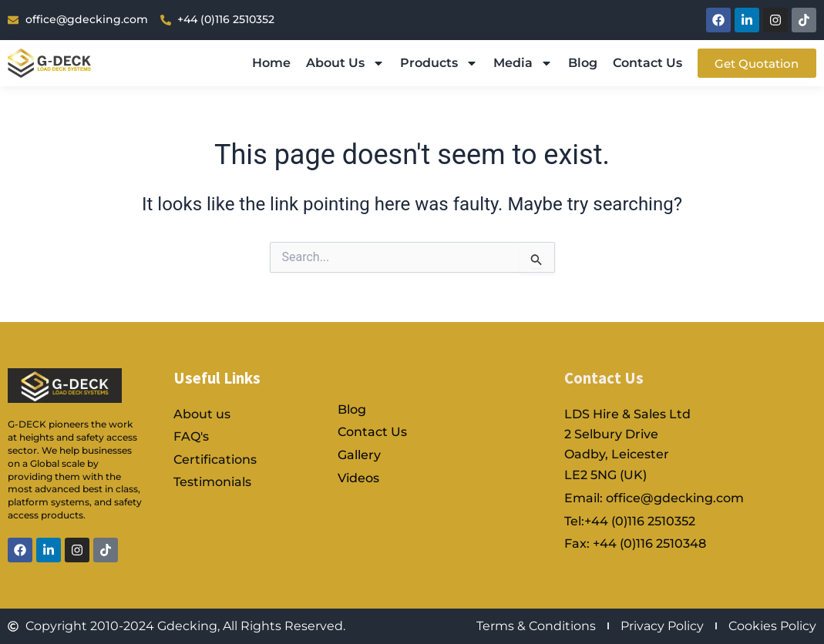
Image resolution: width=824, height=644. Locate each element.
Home (269, 63)
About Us (343, 63)
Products (437, 63)
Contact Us (645, 63)
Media (521, 63)
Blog (580, 63)
